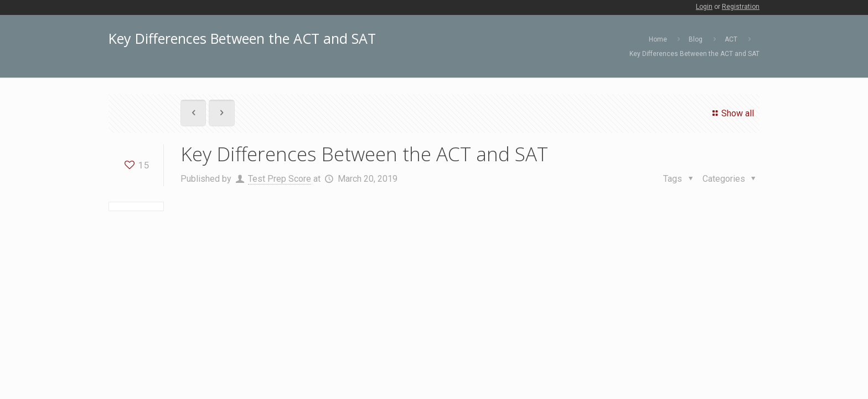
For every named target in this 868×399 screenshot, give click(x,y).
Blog (696, 39)
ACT (731, 39)
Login (704, 7)
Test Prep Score (280, 179)
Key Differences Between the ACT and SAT (694, 54)
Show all (732, 113)
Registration (741, 7)
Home (658, 39)
